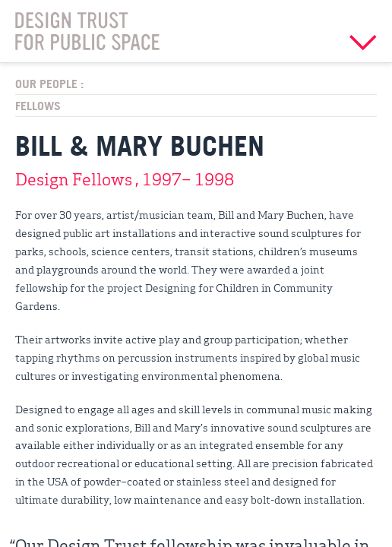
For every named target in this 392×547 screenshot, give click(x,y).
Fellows (38, 106)
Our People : (49, 84)
